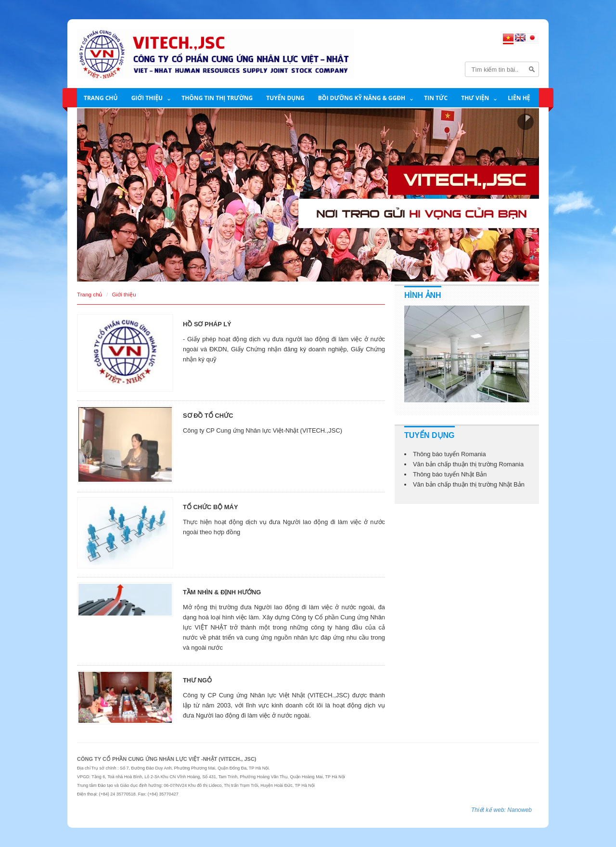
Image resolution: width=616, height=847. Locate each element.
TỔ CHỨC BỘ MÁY (211, 507)
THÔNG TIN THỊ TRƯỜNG (217, 98)
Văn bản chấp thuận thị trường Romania (468, 464)
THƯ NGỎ (197, 680)
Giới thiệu (147, 98)
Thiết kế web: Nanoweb (501, 810)
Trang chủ (101, 98)
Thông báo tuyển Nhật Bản (450, 474)
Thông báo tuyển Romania (449, 454)
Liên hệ (519, 98)
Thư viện (475, 98)
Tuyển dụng (285, 98)
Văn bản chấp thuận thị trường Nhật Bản (469, 484)
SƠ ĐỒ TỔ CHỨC (208, 416)
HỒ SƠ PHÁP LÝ (207, 324)
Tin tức (436, 98)
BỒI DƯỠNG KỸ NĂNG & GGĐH (362, 98)
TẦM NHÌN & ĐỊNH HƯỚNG (222, 592)
